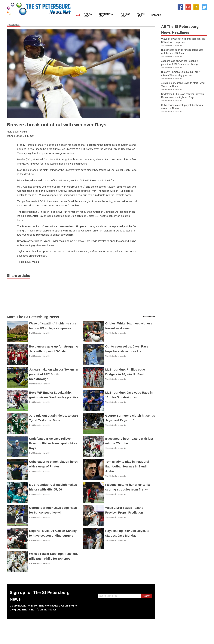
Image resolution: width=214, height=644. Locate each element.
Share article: (18, 276)
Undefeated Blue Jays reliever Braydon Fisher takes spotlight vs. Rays (54, 443)
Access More (148, 317)
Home (78, 15)
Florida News (88, 15)
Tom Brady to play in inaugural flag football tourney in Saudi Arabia (127, 466)
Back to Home (14, 25)
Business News (125, 15)
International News (106, 15)
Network (156, 15)
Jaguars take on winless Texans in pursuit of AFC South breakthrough (54, 374)
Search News (141, 15)
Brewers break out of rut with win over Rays (57, 125)
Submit (147, 596)
